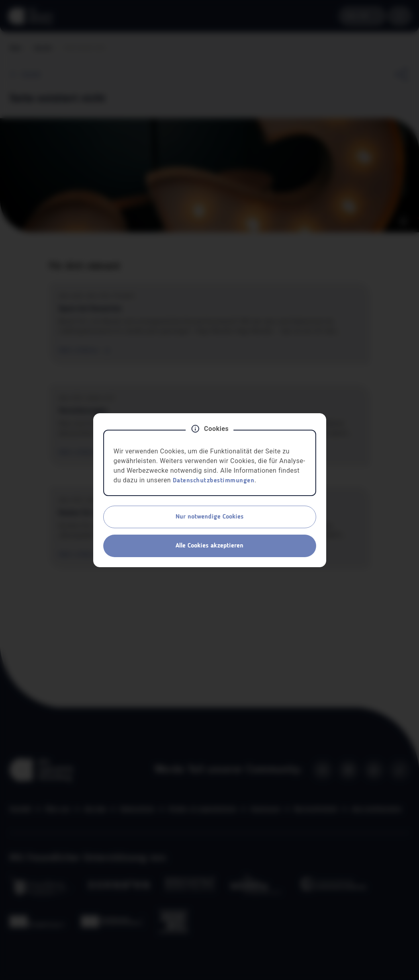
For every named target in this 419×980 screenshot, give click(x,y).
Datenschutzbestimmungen (214, 481)
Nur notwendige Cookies (209, 517)
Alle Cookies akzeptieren (209, 546)
